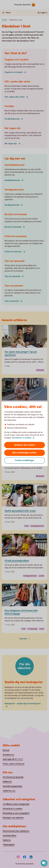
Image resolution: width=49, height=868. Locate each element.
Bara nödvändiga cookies (25, 453)
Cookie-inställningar (24, 460)
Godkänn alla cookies (25, 445)
